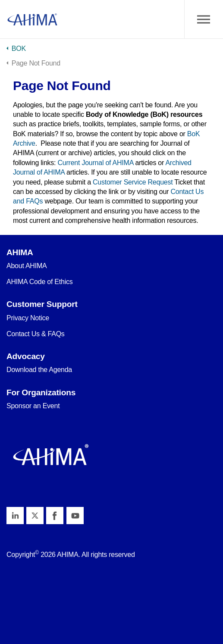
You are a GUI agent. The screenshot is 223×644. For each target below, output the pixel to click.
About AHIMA (27, 266)
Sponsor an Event (33, 406)
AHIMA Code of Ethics (40, 282)
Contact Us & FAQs (36, 334)
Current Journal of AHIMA (96, 163)
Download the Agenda (39, 370)
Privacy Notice (28, 318)
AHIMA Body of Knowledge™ (32, 19)
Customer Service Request (133, 182)
